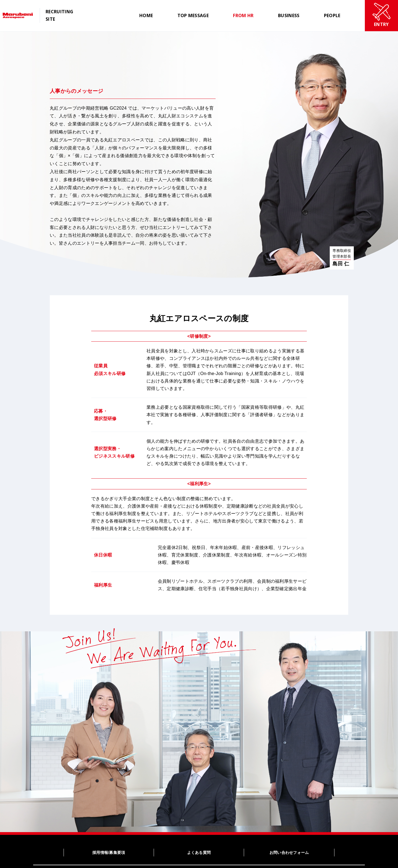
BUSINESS (289, 15)
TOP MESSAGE (193, 15)
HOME (146, 15)
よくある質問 (199, 853)
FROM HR (243, 15)
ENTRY (381, 15)
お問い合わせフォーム (289, 853)
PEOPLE (332, 15)
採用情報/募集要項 (109, 853)
